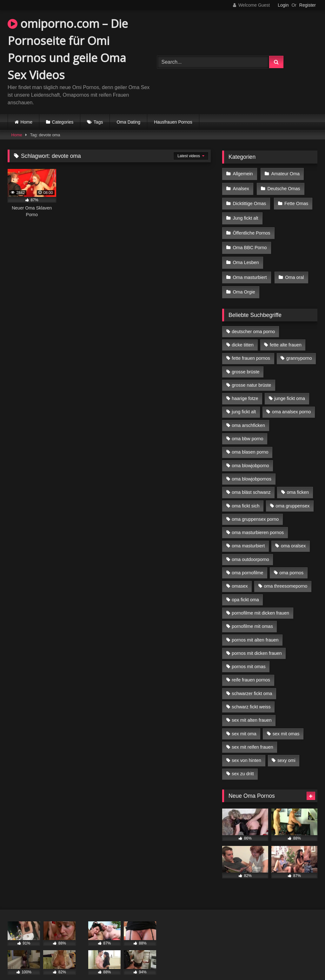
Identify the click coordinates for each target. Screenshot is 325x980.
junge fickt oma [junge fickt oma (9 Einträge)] (290, 386)
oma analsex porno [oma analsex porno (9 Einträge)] (291, 400)
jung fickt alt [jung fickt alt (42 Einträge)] (244, 400)
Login (283, 5)
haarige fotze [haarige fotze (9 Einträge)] (245, 386)
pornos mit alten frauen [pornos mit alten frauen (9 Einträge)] (255, 628)
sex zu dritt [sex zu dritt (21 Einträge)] (243, 762)
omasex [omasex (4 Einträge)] (240, 574)
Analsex (241, 187)
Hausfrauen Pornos (173, 122)
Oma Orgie (244, 280)
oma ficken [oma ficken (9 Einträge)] (298, 480)
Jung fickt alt (245, 214)
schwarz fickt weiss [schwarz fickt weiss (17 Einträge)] (251, 694)
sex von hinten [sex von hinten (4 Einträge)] (246, 748)
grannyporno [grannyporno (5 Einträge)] (299, 346)
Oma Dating (128, 122)
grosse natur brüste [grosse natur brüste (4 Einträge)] (251, 373)
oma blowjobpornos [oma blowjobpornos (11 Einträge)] (252, 467)
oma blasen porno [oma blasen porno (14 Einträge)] (250, 440)
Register (308, 5)
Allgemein (243, 173)
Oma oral (293, 267)
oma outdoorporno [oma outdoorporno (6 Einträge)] (250, 547)
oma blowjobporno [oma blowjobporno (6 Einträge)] (250, 453)
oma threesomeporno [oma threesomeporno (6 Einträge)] (285, 574)
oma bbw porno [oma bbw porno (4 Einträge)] (247, 426)
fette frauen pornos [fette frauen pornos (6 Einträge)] (251, 346)
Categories (63, 122)
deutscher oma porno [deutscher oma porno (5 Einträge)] (253, 319)
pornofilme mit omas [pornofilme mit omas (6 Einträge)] (252, 614)
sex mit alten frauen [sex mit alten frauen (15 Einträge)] (252, 708)
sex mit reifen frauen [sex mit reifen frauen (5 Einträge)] (252, 735)
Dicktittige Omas (249, 200)
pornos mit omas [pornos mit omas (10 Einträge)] (249, 654)
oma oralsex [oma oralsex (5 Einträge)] (293, 533)
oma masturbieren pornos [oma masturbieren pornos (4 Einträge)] (258, 520)
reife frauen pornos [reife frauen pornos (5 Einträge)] (251, 667)
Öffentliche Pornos (251, 227)
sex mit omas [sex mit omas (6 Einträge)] (286, 721)
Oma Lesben (246, 254)
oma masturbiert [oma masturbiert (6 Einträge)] (248, 533)
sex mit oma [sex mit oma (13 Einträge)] (244, 721)
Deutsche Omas (283, 187)
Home (27, 122)
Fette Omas (295, 200)
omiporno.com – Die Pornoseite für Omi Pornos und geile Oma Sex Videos (68, 49)
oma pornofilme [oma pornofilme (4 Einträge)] (247, 560)
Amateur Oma (284, 173)
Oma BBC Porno (250, 240)
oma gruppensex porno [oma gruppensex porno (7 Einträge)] (255, 507)
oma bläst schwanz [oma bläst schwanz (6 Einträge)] (251, 480)
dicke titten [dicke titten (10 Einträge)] (243, 332)
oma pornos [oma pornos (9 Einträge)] (291, 560)
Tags (98, 122)
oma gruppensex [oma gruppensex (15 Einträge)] (292, 493)
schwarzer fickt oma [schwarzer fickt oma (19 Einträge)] (252, 681)
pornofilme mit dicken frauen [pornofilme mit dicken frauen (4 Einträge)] (260, 601)
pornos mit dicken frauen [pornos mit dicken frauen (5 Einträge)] (257, 641)
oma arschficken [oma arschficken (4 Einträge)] (248, 413)
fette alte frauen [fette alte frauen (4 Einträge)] (286, 332)
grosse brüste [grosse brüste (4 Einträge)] (245, 359)
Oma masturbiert (250, 267)
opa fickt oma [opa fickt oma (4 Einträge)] (245, 587)
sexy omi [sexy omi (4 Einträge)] (286, 748)
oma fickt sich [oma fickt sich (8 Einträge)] (245, 493)
